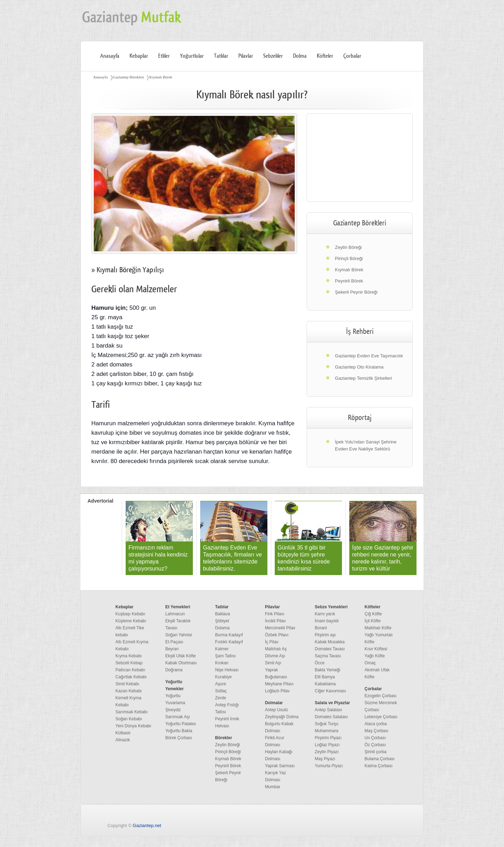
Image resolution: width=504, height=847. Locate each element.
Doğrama (174, 670)
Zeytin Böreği (348, 247)
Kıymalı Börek (161, 77)
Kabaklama (325, 684)
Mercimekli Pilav (280, 628)
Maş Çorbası (377, 731)
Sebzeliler (273, 56)
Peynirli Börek (349, 281)
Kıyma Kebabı (129, 656)
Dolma (300, 56)
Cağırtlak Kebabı (131, 677)
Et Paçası (174, 642)
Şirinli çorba (376, 752)
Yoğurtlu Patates (181, 724)
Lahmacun (175, 614)
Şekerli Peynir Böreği (356, 292)
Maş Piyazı (325, 759)
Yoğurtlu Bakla (179, 731)
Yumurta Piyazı (329, 766)
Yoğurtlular (192, 56)
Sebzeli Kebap (129, 663)
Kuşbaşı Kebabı (130, 614)
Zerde (221, 698)
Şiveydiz (173, 710)
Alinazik (123, 740)
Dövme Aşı (275, 656)
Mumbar (273, 787)
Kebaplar (139, 56)
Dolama (222, 628)
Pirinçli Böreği (349, 258)
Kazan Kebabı (129, 691)
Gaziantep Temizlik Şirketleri (363, 378)
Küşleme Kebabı (131, 621)
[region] (360, 158)
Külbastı (123, 733)
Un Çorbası (375, 738)
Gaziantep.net (147, 825)
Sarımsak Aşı (178, 717)
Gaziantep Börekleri (129, 77)
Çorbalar (352, 56)
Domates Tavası (330, 649)
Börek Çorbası (179, 738)
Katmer (222, 649)
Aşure (221, 684)
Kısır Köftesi (376, 649)
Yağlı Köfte (375, 656)
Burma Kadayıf (229, 635)
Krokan (222, 663)
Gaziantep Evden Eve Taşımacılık (369, 356)
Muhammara (326, 731)
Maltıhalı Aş (276, 649)
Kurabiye (223, 677)
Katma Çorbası (379, 766)
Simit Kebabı (127, 684)
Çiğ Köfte (373, 614)
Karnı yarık (325, 614)
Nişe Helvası (227, 670)
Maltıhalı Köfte (378, 628)
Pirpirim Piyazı (328, 738)
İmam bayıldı (327, 621)
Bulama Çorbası (380, 759)
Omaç (370, 663)
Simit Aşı (273, 663)
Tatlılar (221, 56)
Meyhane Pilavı (279, 684)
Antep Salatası (328, 710)
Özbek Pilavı (277, 635)
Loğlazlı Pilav (277, 691)
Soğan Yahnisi (178, 635)
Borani (321, 628)
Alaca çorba (376, 724)
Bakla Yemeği (327, 670)
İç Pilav (272, 642)
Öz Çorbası (375, 745)
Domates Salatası (331, 717)
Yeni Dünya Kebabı (133, 726)
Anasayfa (110, 56)
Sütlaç (221, 691)
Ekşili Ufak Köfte (180, 656)
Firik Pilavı (275, 614)
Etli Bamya (325, 677)
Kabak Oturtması (181, 663)
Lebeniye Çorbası (381, 717)
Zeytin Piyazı (327, 752)
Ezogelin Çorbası (381, 696)
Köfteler (325, 56)
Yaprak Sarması (280, 766)
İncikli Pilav (275, 621)
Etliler (164, 56)
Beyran (172, 649)
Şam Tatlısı (226, 656)
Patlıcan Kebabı (130, 670)
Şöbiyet (222, 621)
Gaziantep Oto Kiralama (359, 367)
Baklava (223, 614)
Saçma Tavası (328, 656)
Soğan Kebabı (129, 719)
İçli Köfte (373, 621)
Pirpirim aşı (325, 635)
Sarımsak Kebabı (132, 712)
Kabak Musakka (330, 642)
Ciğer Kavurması (330, 691)
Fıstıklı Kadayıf (229, 642)
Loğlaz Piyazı (327, 745)
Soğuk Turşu (326, 724)
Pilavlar (246, 56)
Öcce (320, 663)
